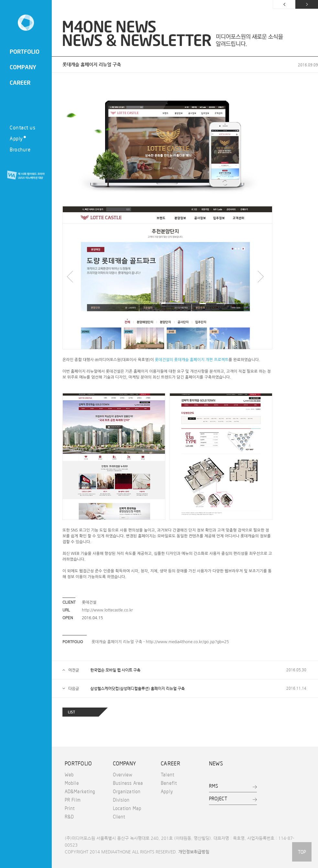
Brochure (20, 149)
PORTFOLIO (25, 51)
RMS (214, 786)
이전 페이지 (284, 4)
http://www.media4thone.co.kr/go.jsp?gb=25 (187, 642)
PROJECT (218, 798)
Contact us (22, 127)
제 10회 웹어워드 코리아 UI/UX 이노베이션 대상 (26, 175)
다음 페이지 (307, 4)
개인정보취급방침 (194, 852)
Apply (18, 138)
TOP (302, 852)
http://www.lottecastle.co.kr (107, 610)
